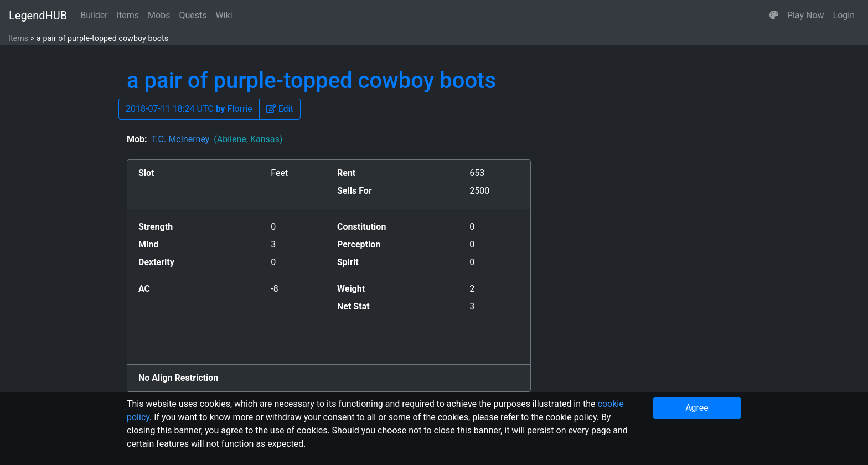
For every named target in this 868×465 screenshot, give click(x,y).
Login (844, 15)
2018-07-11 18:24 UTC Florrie (189, 109)
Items (128, 15)
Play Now (806, 15)
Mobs (159, 15)
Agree (697, 408)
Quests (193, 15)
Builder (94, 15)
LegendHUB (38, 15)
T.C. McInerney (217, 139)
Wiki (224, 15)
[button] (774, 15)
